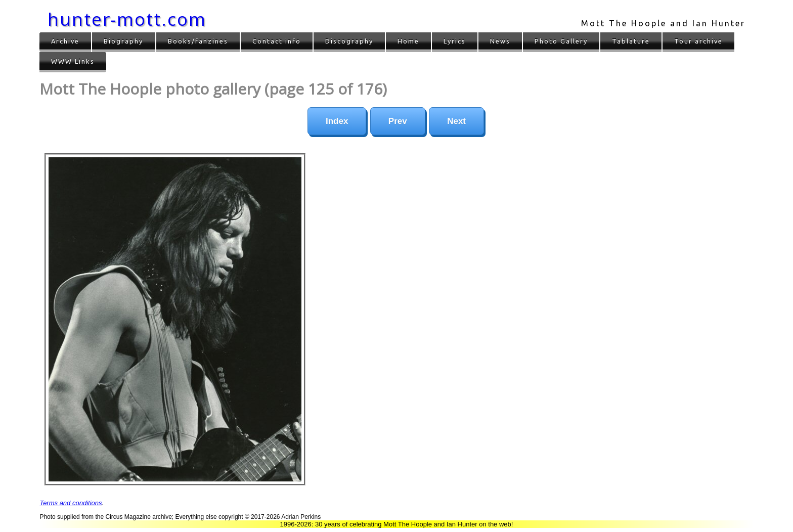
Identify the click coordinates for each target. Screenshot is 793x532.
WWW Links (73, 61)
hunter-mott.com (127, 19)
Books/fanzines (198, 41)
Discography (349, 41)
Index (337, 121)
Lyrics (455, 41)
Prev (398, 121)
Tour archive (698, 41)
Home (408, 41)
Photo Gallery (561, 41)
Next (456, 121)
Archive (65, 41)
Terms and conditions (71, 503)
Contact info (277, 41)
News (500, 41)
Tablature (631, 41)
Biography (123, 41)
